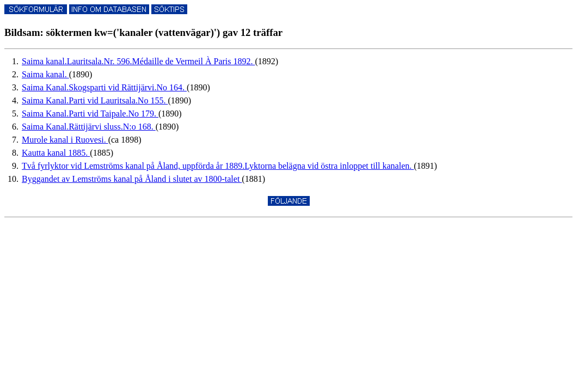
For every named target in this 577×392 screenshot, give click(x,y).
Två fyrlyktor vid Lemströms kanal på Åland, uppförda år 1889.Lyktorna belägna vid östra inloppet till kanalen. (218, 166)
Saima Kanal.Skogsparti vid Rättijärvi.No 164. (104, 87)
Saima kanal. (45, 74)
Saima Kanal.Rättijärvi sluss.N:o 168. (89, 127)
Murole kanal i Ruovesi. (65, 140)
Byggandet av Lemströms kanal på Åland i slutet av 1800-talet (132, 179)
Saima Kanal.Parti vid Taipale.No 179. (90, 114)
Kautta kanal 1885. (56, 153)
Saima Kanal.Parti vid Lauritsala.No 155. (95, 100)
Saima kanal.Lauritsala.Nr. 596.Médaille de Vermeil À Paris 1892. (139, 61)
